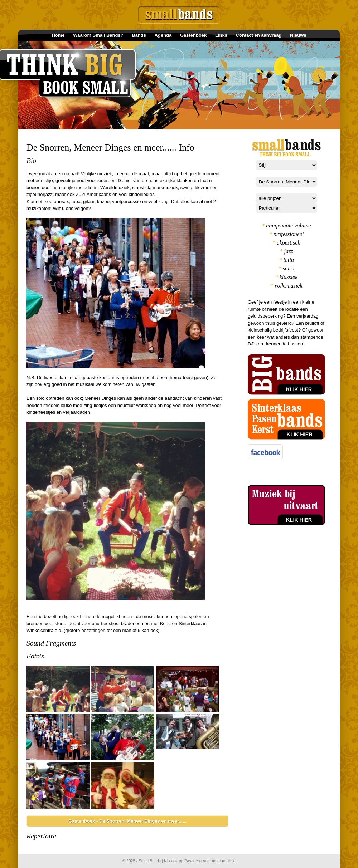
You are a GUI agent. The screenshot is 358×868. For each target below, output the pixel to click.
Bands (139, 35)
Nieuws (298, 35)
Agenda (163, 35)
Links (221, 35)
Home (58, 35)
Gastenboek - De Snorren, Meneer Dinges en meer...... (127, 821)
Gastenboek (193, 35)
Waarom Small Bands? (98, 35)
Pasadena (193, 861)
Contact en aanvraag (259, 35)
